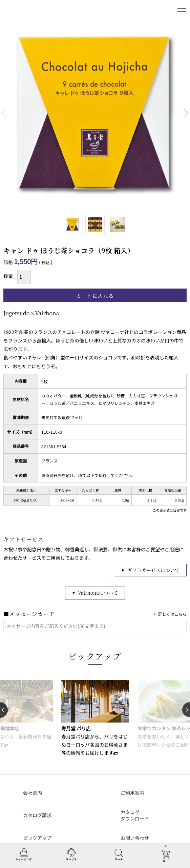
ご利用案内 (132, 793)
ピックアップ (95, 656)
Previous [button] (4, 710)
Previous (4, 113)
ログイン (165, 8)
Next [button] (186, 710)
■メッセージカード (29, 614)
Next (186, 113)
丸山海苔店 (21, 8)
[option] (95, 718)
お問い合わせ (135, 838)
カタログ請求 (37, 815)
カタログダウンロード (135, 815)
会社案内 (33, 793)
